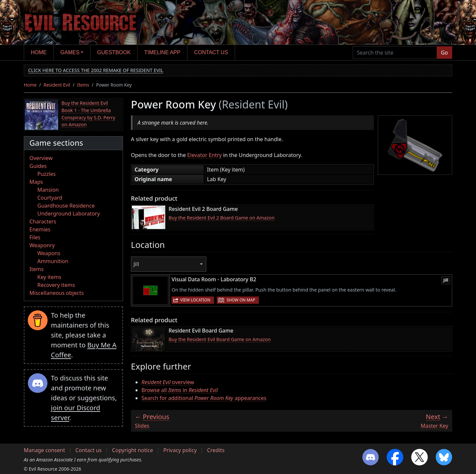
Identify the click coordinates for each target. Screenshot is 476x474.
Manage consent (44, 450)
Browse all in (180, 390)
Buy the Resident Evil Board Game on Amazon (220, 339)
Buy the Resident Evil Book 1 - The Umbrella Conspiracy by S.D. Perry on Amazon (88, 114)
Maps (36, 182)
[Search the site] (395, 53)
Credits (216, 450)
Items (83, 85)
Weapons (49, 253)
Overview (41, 158)
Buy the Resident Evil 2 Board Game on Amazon (222, 218)
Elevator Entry (204, 155)
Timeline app (162, 52)
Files (35, 237)
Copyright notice (133, 450)
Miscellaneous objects (57, 293)
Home (39, 52)
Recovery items (56, 285)
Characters (43, 221)
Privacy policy (180, 450)
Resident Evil (57, 85)
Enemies (40, 229)
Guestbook (114, 52)
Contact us (211, 52)
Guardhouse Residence (66, 206)
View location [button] (195, 300)
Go (444, 53)
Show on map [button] (241, 300)
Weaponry (42, 245)
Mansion (48, 190)
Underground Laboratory (69, 214)
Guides (38, 166)
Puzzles (46, 174)
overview (168, 382)
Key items (49, 277)
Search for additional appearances (204, 398)
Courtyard (50, 198)
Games (70, 52)
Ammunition (53, 261)
